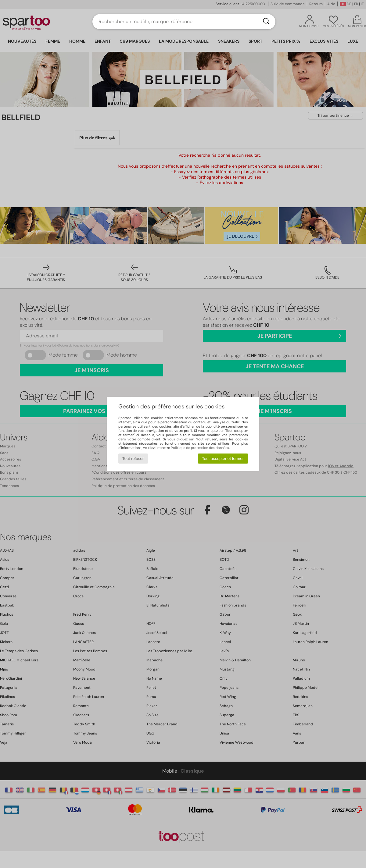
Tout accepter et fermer (223, 459)
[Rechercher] (266, 22)
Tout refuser (133, 459)
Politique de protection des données (200, 448)
